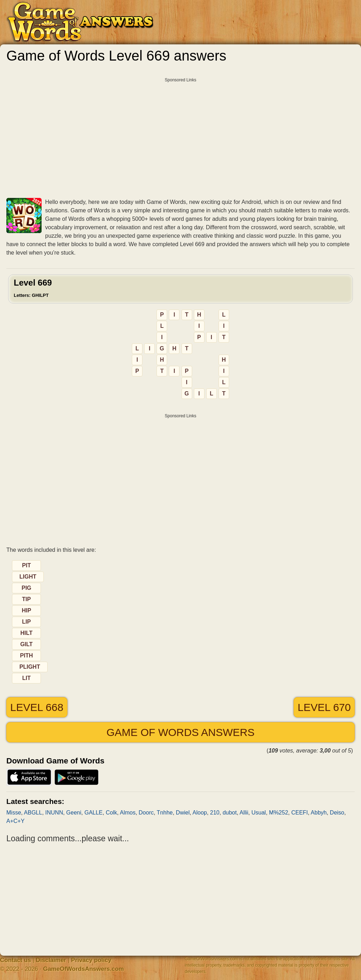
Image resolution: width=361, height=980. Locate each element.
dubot (230, 813)
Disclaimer (51, 960)
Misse (14, 813)
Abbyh (319, 813)
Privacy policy (91, 960)
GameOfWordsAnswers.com (83, 969)
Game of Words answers (180, 732)
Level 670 (324, 707)
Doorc (146, 813)
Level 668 (37, 707)
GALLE (93, 813)
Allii (244, 813)
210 (215, 813)
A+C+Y (16, 821)
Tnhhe (165, 813)
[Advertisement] (180, 135)
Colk (111, 813)
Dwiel (183, 813)
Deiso (337, 813)
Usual (259, 813)
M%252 (279, 813)
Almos (128, 813)
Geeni (74, 813)
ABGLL (33, 813)
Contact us (16, 960)
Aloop (200, 813)
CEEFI (299, 813)
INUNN (54, 813)
